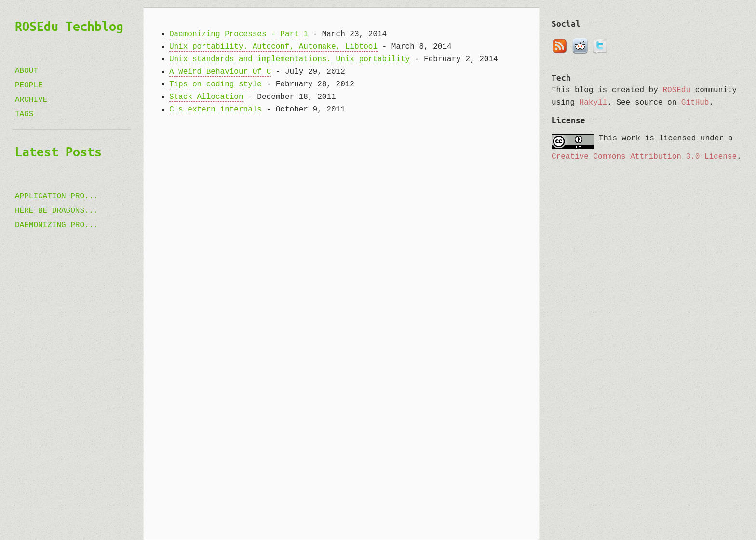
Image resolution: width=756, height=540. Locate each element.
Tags (24, 114)
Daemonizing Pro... (57, 225)
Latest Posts (58, 152)
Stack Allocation (206, 97)
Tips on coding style (216, 84)
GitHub (695, 103)
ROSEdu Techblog (69, 26)
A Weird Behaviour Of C (220, 72)
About (27, 71)
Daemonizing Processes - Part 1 (239, 34)
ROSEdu (676, 90)
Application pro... (57, 196)
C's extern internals (216, 110)
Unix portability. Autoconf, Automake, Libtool (273, 47)
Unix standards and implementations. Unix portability (290, 59)
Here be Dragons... (57, 211)
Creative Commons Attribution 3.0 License (644, 157)
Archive (31, 100)
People (29, 85)
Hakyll (594, 103)
